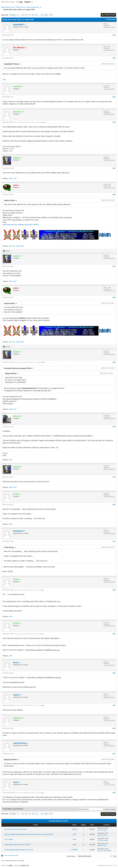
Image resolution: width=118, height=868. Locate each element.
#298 (114, 728)
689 (10, 246)
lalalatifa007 (19, 25)
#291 (114, 477)
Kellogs (75, 829)
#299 (114, 754)
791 (14, 246)
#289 (114, 362)
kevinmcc (43, 122)
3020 (22, 246)
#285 (114, 168)
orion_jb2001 (108, 851)
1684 (11, 178)
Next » (46, 15)
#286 (114, 195)
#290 (114, 427)
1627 (11, 460)
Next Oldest (8, 809)
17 (36, 15)
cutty (105, 845)
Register (28, 2)
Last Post (100, 830)
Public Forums (21, 7)
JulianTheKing (20, 743)
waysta (16, 695)
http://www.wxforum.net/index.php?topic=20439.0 (21, 225)
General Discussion (33, 7)
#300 (114, 793)
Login (21, 2)
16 (33, 15)
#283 (114, 97)
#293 (114, 541)
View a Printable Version (11, 855)
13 (23, 15)
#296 (114, 673)
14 (26, 15)
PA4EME (74, 850)
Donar (16, 663)
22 (42, 15)
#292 (114, 505)
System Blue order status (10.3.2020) (17, 844)
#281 (114, 35)
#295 (114, 634)
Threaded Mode (111, 19)
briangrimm (18, 531)
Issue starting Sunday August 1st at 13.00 (19, 850)
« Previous (13, 15)
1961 (11, 524)
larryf (75, 839)
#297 (114, 705)
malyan (43, 362)
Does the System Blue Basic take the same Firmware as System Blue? (29, 834)
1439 (18, 246)
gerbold (106, 840)
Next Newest (18, 809)
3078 (4, 80)
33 (83, 844)
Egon (42, 590)
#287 (114, 266)
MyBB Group (25, 865)
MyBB (10, 865)
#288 (114, 297)
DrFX (105, 830)
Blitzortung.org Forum (8, 7)
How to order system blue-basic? (16, 829)
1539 (11, 151)
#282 (114, 58)
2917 (15, 178)
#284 (114, 122)
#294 (114, 590)
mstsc (16, 782)
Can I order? (9, 839)
